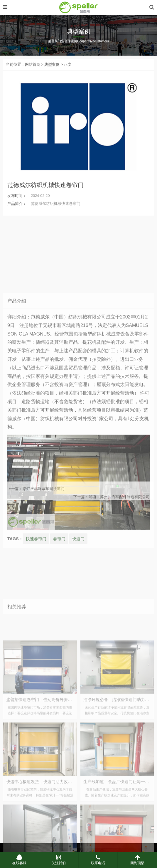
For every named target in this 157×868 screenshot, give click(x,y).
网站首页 (33, 71)
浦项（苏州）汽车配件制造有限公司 (119, 504)
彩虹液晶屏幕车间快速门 (44, 495)
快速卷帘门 (36, 633)
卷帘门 (59, 633)
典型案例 (52, 71)
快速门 (78, 633)
